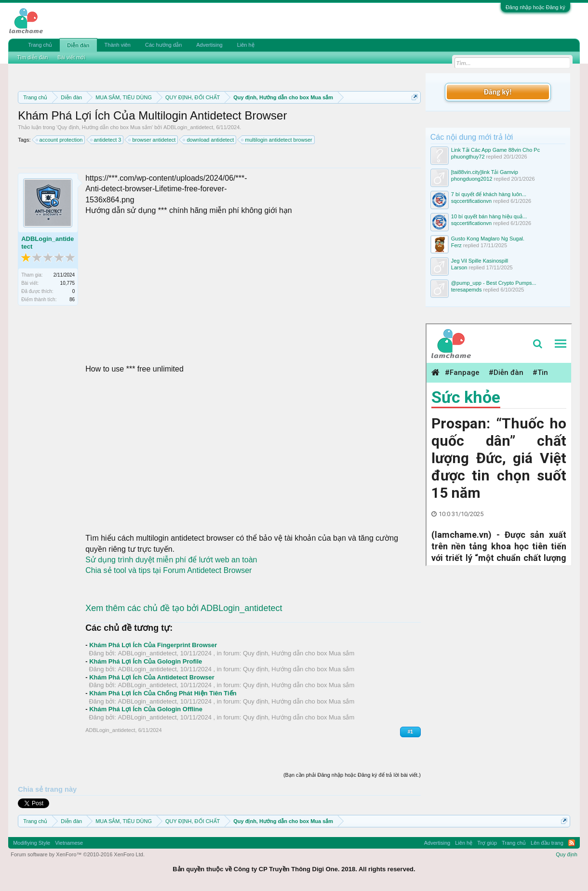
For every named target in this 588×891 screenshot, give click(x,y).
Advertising (209, 45)
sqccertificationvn (471, 201)
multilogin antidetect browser (277, 140)
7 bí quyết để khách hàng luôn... (489, 194)
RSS (572, 843)
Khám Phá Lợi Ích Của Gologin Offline (146, 709)
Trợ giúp (487, 843)
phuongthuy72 (468, 157)
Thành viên (118, 45)
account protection (60, 140)
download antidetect (209, 140)
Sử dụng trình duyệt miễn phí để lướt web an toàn (171, 560)
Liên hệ (246, 45)
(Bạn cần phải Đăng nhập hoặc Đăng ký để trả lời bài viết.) (352, 775)
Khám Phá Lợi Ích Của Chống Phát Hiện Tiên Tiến (163, 693)
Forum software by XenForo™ (78, 854)
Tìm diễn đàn (32, 57)
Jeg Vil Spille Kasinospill (480, 261)
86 (72, 299)
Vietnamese (69, 843)
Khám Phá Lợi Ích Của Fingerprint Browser (153, 645)
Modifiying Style (32, 843)
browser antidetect (152, 140)
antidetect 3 (106, 140)
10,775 (68, 283)
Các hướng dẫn (163, 45)
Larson (459, 267)
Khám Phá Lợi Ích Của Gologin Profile (146, 661)
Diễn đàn (78, 45)
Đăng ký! (498, 92)
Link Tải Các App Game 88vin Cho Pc (495, 150)
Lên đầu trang (547, 843)
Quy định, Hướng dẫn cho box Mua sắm (105, 127)
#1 (410, 732)
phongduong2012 (472, 179)
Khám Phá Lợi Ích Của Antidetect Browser (152, 677)
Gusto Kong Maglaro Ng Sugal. (488, 239)
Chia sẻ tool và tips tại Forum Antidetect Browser (168, 570)
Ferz (456, 245)
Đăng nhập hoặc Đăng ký (535, 7)
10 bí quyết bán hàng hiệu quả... (489, 216)
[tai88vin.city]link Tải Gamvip (485, 172)
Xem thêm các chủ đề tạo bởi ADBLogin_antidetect (184, 608)
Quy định (567, 854)
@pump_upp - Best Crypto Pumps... (494, 283)
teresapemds (467, 290)
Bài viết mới (71, 57)
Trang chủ (40, 45)
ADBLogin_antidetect (188, 127)
